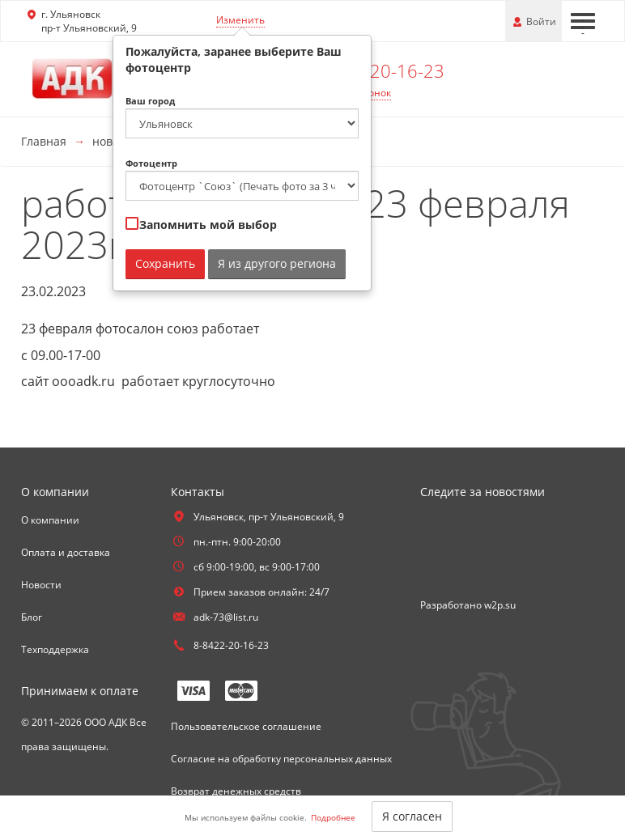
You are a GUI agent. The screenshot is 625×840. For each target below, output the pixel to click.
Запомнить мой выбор (201, 225)
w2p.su (500, 605)
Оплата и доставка (66, 552)
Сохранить (165, 263)
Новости (41, 585)
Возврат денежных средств (236, 791)
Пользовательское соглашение (246, 726)
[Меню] (583, 21)
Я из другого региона (277, 263)
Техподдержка (55, 649)
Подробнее (333, 817)
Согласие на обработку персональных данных (281, 759)
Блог (32, 617)
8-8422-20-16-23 (375, 70)
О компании (50, 520)
